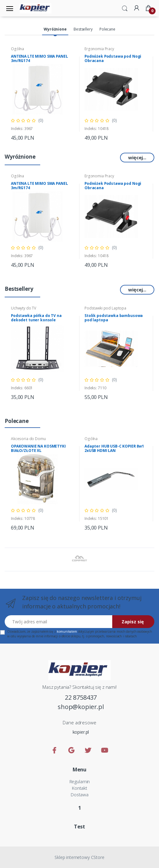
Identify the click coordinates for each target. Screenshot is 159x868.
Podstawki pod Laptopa (105, 308)
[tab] (55, 30)
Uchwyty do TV (24, 308)
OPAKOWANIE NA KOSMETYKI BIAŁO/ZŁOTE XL (38, 448)
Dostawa (79, 795)
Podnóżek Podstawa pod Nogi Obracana (113, 58)
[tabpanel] (43, 94)
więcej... (137, 157)
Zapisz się (133, 622)
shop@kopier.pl (81, 707)
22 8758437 (81, 697)
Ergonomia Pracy (99, 49)
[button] (125, 8)
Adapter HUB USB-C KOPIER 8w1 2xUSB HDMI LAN (114, 448)
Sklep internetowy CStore (79, 857)
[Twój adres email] (59, 622)
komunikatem (67, 631)
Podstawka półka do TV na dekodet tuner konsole (36, 318)
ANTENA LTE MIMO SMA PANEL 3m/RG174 (39, 58)
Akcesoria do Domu (28, 439)
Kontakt (79, 788)
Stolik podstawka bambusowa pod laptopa (114, 318)
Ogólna (17, 49)
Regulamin (80, 782)
